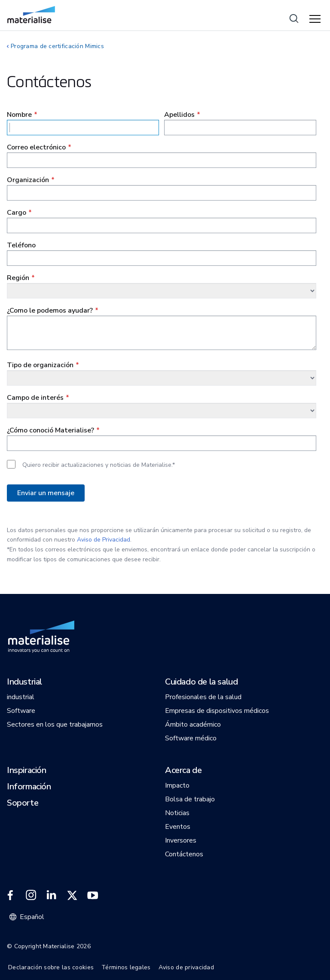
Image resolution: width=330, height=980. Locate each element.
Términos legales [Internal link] (126, 967)
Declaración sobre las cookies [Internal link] (51, 967)
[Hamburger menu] (316, 19)
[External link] (10, 895)
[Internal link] (31, 15)
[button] (24, 682)
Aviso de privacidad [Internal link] (186, 967)
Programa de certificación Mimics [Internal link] (57, 46)
